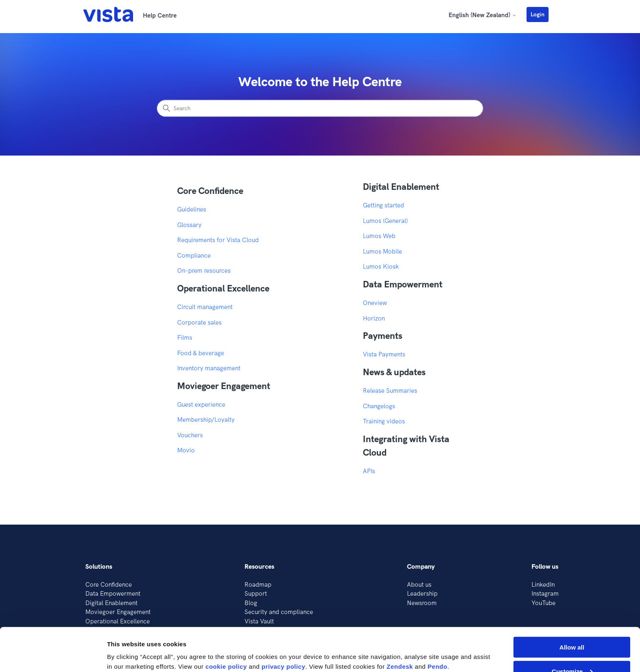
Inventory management (209, 368)
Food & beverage (201, 353)
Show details (126, 646)
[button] (542, 14)
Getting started (383, 205)
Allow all (572, 604)
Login (538, 14)
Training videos (384, 421)
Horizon (374, 318)
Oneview (375, 303)
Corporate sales (199, 322)
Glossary (189, 225)
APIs (369, 471)
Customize (572, 628)
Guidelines (192, 209)
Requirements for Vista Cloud (218, 240)
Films (185, 337)
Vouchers (190, 435)
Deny (572, 652)
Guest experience (201, 404)
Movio (186, 450)
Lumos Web (379, 236)
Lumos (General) (385, 221)
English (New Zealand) (483, 15)
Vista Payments (384, 354)
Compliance (194, 255)
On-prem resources (204, 270)
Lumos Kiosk (381, 266)
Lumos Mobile (382, 251)
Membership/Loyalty (206, 419)
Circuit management (205, 307)
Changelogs (379, 406)
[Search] (320, 109)
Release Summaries (390, 391)
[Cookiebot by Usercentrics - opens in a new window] (53, 656)
